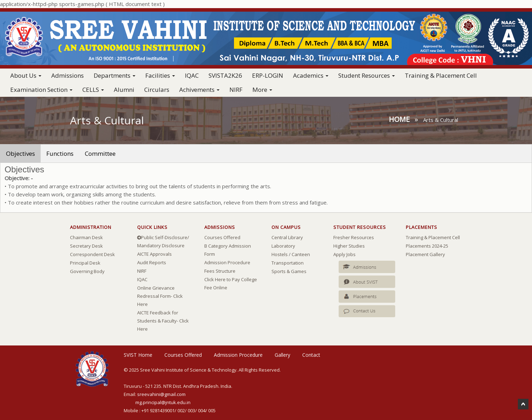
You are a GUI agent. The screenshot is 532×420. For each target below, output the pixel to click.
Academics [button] (311, 75)
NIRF (236, 90)
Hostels (280, 254)
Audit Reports (152, 262)
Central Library (287, 237)
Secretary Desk (86, 246)
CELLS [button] (93, 90)
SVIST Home (138, 355)
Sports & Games (289, 271)
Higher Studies (349, 246)
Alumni (124, 90)
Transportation (288, 263)
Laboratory (283, 246)
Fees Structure (220, 271)
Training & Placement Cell (441, 75)
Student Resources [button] (367, 75)
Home (399, 119)
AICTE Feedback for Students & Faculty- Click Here (163, 321)
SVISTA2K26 (225, 75)
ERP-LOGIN (268, 75)
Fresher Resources (354, 237)
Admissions (68, 75)
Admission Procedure (227, 262)
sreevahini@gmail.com (161, 394)
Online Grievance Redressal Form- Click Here (160, 296)
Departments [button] (115, 75)
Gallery (282, 355)
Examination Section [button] (41, 90)
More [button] (262, 90)
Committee (100, 153)
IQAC (192, 75)
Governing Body (87, 271)
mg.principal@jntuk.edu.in (163, 402)
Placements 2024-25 (427, 246)
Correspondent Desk (92, 254)
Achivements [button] (199, 90)
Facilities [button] (160, 75)
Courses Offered (222, 237)
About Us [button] (26, 75)
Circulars (157, 90)
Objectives (21, 153)
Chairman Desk (86, 237)
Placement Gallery (425, 254)
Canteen (301, 254)
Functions (60, 153)
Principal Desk (85, 263)
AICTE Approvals (154, 254)
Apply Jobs (344, 254)
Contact (311, 355)
